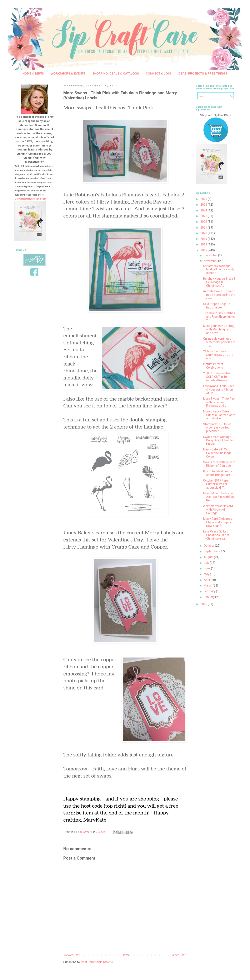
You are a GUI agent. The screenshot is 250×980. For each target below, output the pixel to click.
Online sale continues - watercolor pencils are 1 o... (219, 342)
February (210, 591)
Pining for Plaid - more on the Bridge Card (218, 473)
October (209, 546)
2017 (204, 250)
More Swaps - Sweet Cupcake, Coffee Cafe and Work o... (219, 415)
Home (126, 955)
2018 (204, 244)
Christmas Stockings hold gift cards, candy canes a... (219, 269)
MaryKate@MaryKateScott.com (30, 199)
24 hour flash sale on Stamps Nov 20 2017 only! (218, 355)
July (207, 563)
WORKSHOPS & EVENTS (68, 73)
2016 (204, 604)
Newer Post (72, 955)
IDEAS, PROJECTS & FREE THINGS (202, 73)
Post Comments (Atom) (97, 962)
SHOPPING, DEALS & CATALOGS (116, 73)
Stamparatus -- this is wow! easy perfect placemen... (217, 428)
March (208, 585)
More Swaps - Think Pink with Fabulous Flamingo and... (219, 402)
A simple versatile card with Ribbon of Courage (218, 510)
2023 (204, 216)
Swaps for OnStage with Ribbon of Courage (219, 464)
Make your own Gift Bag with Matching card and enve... (219, 329)
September (212, 551)
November (211, 261)
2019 (204, 239)
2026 (204, 199)
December (211, 255)
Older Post (179, 955)
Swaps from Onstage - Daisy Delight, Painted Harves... (219, 440)
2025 (204, 205)
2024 (204, 210)
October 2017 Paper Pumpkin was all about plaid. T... (216, 484)
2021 (204, 228)
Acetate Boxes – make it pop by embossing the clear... (219, 295)
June (207, 568)
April (207, 580)
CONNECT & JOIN (158, 73)
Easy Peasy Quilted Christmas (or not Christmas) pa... (216, 535)
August (209, 557)
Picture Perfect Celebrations (213, 366)
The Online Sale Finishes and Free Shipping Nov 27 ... (219, 317)
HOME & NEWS (33, 73)
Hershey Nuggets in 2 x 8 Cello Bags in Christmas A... (219, 282)
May (207, 574)
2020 (204, 233)
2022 (204, 222)
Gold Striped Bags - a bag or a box (217, 306)
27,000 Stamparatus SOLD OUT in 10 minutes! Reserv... (217, 377)
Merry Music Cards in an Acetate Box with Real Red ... (219, 497)
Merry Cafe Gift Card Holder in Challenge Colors (217, 453)
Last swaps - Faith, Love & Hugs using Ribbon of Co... (219, 389)
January (209, 597)
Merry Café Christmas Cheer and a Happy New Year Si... (218, 522)
